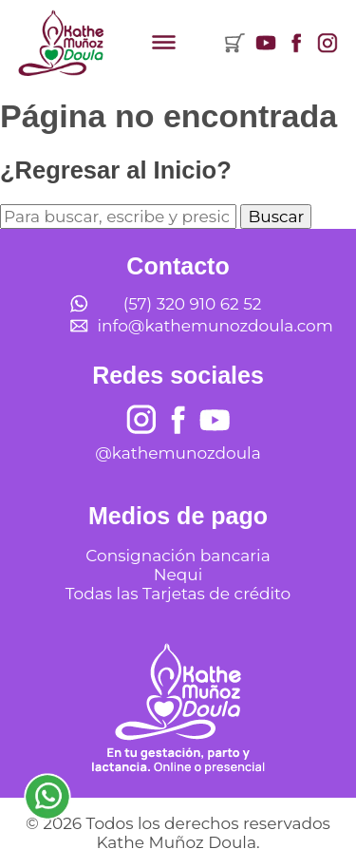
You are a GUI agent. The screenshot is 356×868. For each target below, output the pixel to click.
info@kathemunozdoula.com (215, 326)
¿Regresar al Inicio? (116, 170)
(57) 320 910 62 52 (193, 304)
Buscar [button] (276, 217)
